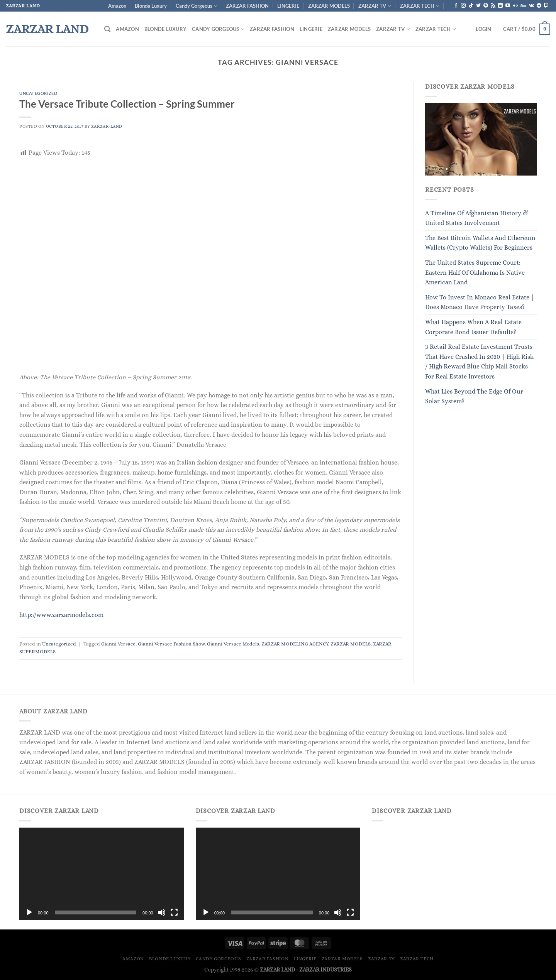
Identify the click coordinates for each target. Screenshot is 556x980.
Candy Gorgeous (197, 6)
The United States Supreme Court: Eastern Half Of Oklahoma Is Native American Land (475, 272)
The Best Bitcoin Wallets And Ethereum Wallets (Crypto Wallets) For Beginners (480, 243)
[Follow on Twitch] (546, 6)
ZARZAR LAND (47, 29)
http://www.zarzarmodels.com (61, 615)
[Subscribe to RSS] (493, 6)
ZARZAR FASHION (247, 6)
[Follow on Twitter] (478, 6)
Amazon (117, 6)
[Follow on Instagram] (463, 6)
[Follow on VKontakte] (531, 6)
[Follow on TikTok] (471, 6)
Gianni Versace (118, 644)
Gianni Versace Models (233, 644)
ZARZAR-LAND (107, 126)
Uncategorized (38, 93)
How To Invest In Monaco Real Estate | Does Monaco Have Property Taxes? (480, 302)
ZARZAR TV (375, 6)
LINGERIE (288, 6)
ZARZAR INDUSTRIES (325, 970)
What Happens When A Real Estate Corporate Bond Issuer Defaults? (473, 327)
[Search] (107, 29)
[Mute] (162, 912)
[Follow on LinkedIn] (500, 6)
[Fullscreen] (174, 912)
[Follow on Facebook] (456, 6)
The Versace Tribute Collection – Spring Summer (127, 104)
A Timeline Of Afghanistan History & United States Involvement (477, 218)
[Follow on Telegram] (539, 6)
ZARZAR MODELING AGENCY (295, 644)
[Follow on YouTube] (508, 6)
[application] (102, 874)
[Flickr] (515, 6)
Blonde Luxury (151, 6)
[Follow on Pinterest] (486, 6)
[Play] (29, 912)
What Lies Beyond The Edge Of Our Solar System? (474, 396)
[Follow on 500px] (523, 6)
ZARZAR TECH (420, 6)
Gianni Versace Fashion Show (171, 644)
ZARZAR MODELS (329, 6)
